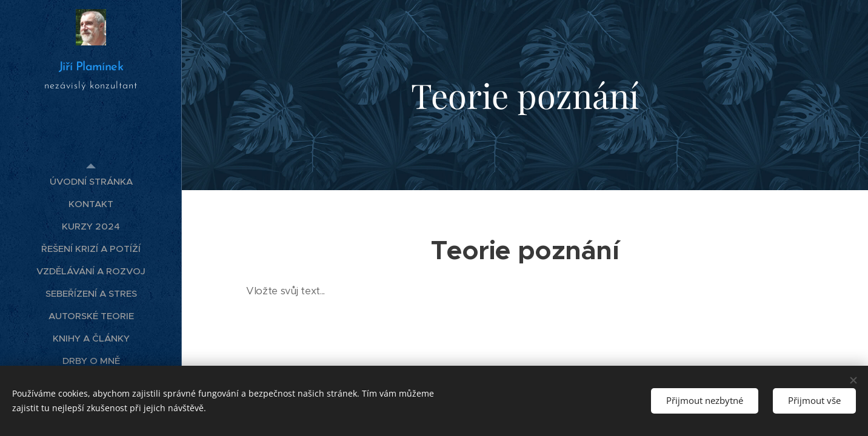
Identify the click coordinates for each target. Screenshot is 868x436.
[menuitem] (91, 181)
